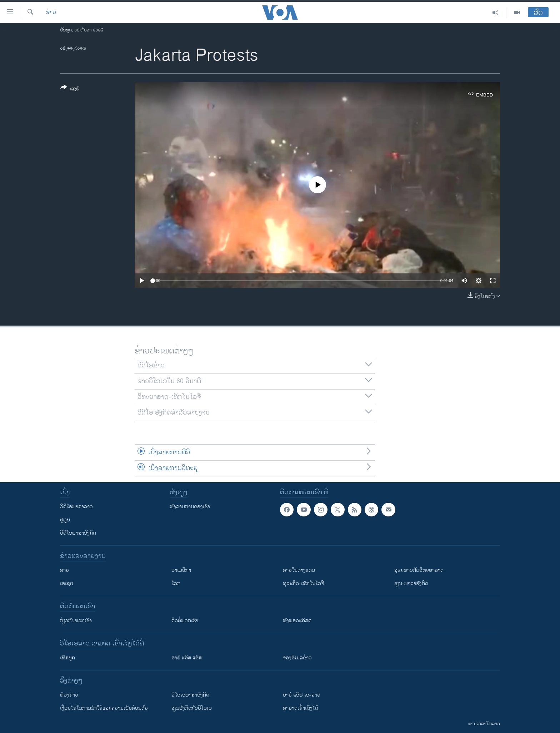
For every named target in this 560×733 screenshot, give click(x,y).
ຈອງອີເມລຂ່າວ (297, 658)
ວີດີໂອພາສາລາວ (76, 507)
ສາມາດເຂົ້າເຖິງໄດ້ (301, 708)
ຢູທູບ (65, 520)
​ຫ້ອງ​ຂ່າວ (69, 695)
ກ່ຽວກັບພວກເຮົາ (76, 621)
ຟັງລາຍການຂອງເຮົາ (190, 507)
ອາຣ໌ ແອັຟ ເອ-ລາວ (302, 695)
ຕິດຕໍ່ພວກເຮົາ (185, 621)
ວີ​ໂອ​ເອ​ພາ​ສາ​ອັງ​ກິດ (190, 695)
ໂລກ (176, 583)
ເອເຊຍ (67, 583)
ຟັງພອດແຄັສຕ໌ (297, 621)
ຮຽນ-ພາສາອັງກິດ (411, 583)
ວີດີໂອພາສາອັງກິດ (78, 533)
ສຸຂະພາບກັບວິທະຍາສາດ (419, 570)
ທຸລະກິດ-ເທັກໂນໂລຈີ (303, 583)
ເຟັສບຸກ (67, 658)
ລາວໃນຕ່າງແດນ (299, 570)
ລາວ (64, 570)
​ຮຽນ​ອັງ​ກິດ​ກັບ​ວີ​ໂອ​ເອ (192, 708)
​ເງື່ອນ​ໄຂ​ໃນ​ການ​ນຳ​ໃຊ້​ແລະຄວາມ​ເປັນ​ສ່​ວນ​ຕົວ (104, 708)
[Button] (70, 89)
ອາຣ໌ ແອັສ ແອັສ (187, 658)
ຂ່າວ (51, 13)
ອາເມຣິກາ (181, 570)
